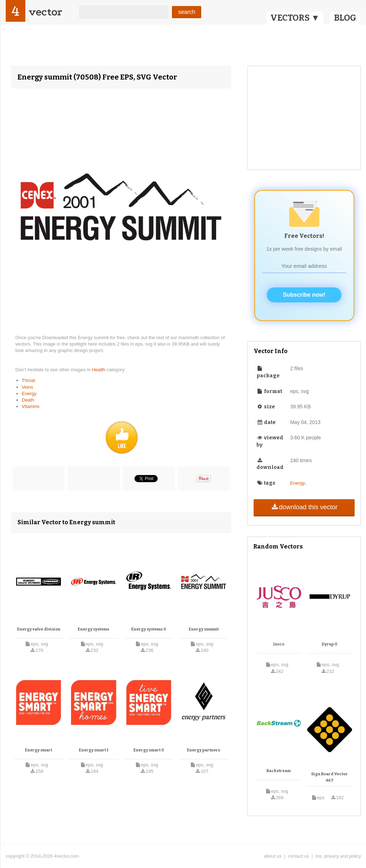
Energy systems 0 (149, 629)
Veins (27, 387)
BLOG (345, 18)
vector (45, 12)
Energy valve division (39, 629)
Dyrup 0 (330, 644)
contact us (298, 856)
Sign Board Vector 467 (329, 777)
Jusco (279, 644)
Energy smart (39, 750)
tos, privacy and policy (338, 856)
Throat (29, 380)
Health (99, 370)
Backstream (279, 771)
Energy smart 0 (149, 750)
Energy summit (204, 629)
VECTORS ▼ (295, 18)
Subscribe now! (304, 295)
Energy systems (93, 629)
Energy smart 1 (94, 750)
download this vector (304, 507)
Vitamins (31, 406)
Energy (29, 394)
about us (273, 856)
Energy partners (204, 750)
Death (28, 400)
